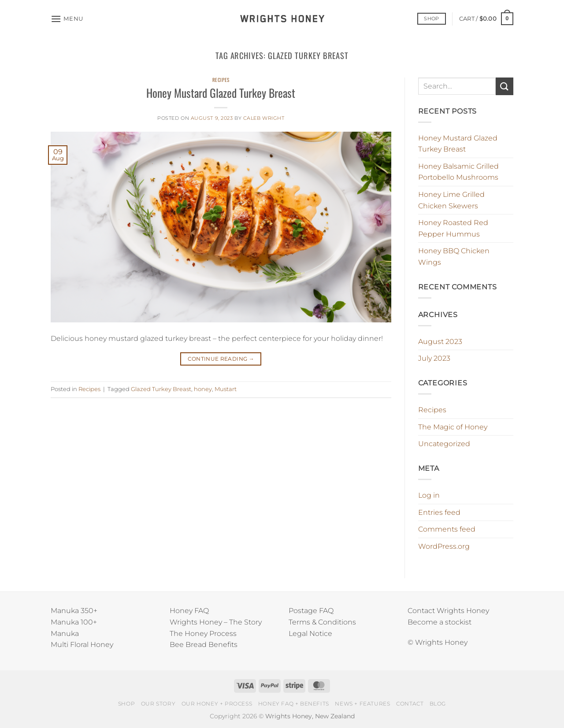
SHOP (126, 704)
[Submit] (505, 86)
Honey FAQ (189, 611)
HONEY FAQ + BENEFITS (294, 704)
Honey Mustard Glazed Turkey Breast (221, 92)
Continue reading (221, 359)
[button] (67, 19)
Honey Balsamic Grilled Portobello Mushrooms (458, 172)
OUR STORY (158, 704)
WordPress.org (444, 546)
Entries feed (439, 512)
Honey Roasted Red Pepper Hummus (453, 228)
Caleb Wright (264, 118)
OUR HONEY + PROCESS (217, 704)
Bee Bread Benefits (204, 645)
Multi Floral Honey (82, 645)
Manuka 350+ (74, 611)
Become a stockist (440, 622)
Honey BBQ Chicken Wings (454, 257)
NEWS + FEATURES (362, 704)
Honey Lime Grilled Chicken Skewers (451, 200)
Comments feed (447, 529)
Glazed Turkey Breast (161, 389)
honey (203, 389)
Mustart (226, 389)
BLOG (438, 704)
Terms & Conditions (322, 622)
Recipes (221, 80)
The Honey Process (203, 634)
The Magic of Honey (453, 427)
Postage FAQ (311, 611)
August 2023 (440, 342)
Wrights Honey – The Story (216, 622)
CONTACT (410, 704)
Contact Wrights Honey (448, 611)
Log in (429, 495)
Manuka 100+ (74, 622)
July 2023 (434, 358)
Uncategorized (444, 444)
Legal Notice (310, 634)
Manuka (65, 634)
